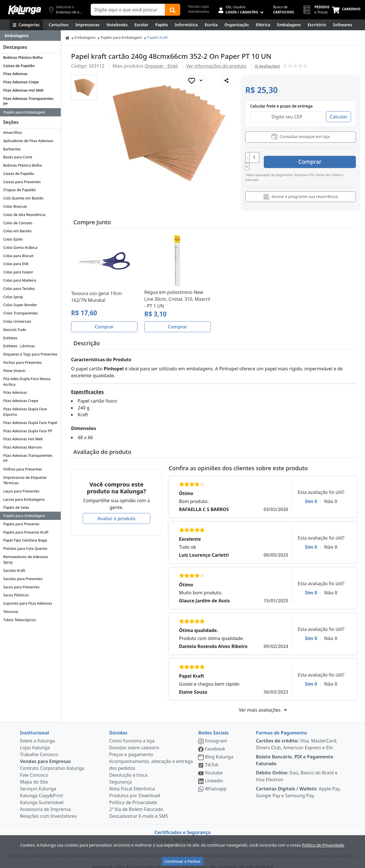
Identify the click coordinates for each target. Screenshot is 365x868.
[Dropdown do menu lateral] (30, 36)
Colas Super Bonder (20, 305)
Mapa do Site (34, 776)
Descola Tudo (15, 330)
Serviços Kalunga (38, 783)
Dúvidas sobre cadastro (134, 742)
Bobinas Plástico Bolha (23, 57)
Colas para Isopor (18, 272)
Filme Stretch (14, 371)
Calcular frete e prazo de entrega (281, 106)
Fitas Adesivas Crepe (21, 82)
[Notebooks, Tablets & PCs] (117, 25)
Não (331, 495)
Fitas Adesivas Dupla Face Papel (30, 423)
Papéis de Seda (16, 507)
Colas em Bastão (17, 231)
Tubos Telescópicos (20, 620)
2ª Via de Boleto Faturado (136, 803)
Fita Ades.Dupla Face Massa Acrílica (27, 381)
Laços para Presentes (21, 491)
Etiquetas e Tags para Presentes (30, 354)
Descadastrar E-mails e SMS (139, 810)
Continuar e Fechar (182, 861)
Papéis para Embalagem (24, 112)
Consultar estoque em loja (301, 137)
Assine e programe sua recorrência (301, 191)
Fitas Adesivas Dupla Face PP (28, 431)
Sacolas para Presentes (23, 579)
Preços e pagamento (131, 748)
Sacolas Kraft (14, 570)
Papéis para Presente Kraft (26, 532)
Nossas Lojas (199, 6)
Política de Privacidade (133, 796)
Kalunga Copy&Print (41, 790)
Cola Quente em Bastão (23, 198)
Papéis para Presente (21, 524)
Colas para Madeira (20, 280)
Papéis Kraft (157, 37)
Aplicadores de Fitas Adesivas (28, 141)
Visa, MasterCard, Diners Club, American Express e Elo (297, 738)
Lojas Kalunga (35, 742)
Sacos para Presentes (21, 587)
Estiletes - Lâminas (19, 346)
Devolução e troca (128, 769)
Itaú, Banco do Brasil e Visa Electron (297, 770)
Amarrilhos (13, 132)
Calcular (338, 117)
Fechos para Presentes (22, 362)
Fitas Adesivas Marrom (23, 447)
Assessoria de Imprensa (45, 803)
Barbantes (12, 149)
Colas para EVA (16, 264)
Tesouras (11, 611)
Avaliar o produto (116, 512)
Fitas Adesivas (15, 74)
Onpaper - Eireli (161, 66)
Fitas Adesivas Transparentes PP (28, 101)
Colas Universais (17, 321)
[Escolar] (142, 25)
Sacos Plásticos (16, 595)
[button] (84, 87)
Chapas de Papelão (19, 190)
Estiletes (10, 338)
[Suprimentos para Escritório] (317, 25)
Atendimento (199, 12)
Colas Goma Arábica (20, 247)
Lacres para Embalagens (24, 499)
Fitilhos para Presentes (23, 469)
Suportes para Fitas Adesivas (28, 603)
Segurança (120, 776)
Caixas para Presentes (22, 182)
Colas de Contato (18, 223)
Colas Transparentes (21, 313)
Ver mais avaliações (263, 704)
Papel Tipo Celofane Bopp (25, 540)
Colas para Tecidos (19, 288)
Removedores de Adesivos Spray (26, 559)
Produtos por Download (135, 790)
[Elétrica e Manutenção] (263, 25)
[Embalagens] (289, 25)
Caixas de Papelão (19, 66)
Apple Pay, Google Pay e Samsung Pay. (298, 786)
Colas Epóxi (13, 239)
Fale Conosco (34, 769)
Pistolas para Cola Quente (25, 548)
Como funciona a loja (132, 735)
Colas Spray (13, 297)
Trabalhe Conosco (39, 748)
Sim (311, 495)
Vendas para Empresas (45, 755)
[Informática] (186, 25)
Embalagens (85, 37)
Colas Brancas (15, 206)
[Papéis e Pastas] (162, 25)
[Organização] (237, 25)
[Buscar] (173, 10)
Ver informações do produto (216, 66)
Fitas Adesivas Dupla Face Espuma (25, 412)
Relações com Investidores (48, 810)
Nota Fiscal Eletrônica (132, 783)
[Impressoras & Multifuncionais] (87, 25)
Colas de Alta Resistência (24, 215)
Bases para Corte (18, 157)
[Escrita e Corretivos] (211, 25)
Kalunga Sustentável (42, 796)
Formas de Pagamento (281, 727)
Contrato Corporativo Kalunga (52, 762)
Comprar (322, 158)
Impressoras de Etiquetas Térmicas (25, 480)
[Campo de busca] (128, 10)
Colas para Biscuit (18, 256)
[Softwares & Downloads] (343, 25)
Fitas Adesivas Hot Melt (23, 90)
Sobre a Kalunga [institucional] (37, 735)
